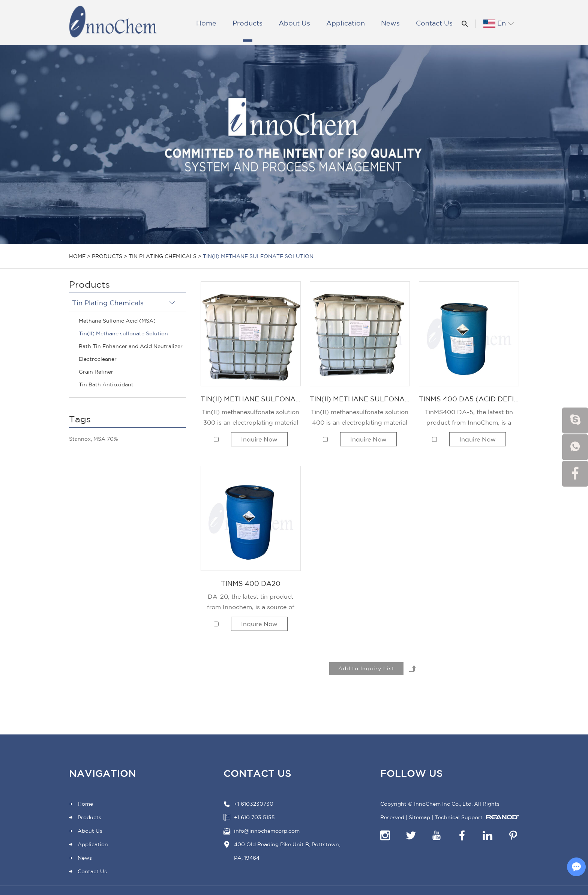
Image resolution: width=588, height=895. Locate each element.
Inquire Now (259, 439)
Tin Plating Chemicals (163, 256)
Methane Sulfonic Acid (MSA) (117, 321)
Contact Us (434, 23)
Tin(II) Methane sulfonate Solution (258, 256)
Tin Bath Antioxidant (106, 384)
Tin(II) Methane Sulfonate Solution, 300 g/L (251, 399)
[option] (294, 145)
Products (247, 23)
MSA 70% (106, 439)
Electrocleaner (98, 359)
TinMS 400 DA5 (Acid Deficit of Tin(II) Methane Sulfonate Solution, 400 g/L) (469, 399)
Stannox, (80, 439)
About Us (294, 23)
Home (206, 23)
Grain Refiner (96, 372)
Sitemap (419, 817)
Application (346, 23)
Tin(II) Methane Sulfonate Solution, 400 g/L (360, 399)
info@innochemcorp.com (267, 831)
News (390, 23)
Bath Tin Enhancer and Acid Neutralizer (131, 346)
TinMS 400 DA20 (251, 583)
